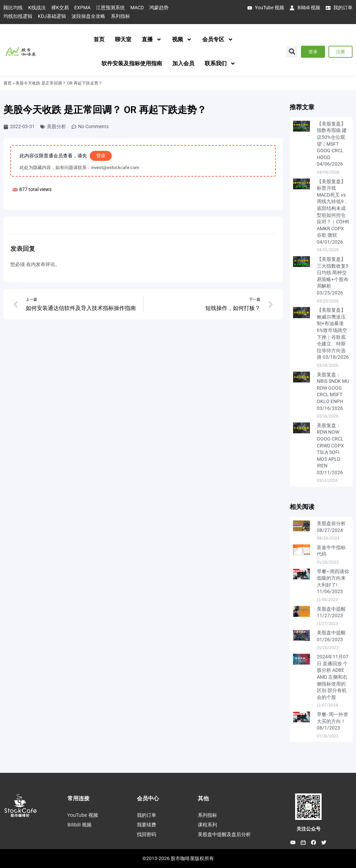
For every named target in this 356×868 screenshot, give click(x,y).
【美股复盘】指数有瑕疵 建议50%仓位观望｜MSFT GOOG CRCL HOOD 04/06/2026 (332, 144)
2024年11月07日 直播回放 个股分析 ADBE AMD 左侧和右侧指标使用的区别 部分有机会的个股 (333, 677)
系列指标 (207, 815)
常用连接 (78, 798)
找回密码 (147, 834)
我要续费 (147, 825)
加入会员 (183, 63)
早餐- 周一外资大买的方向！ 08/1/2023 (332, 721)
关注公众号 (309, 829)
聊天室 (123, 39)
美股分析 (56, 126)
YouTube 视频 (83, 815)
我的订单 (147, 815)
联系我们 (220, 64)
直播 (152, 40)
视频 (182, 40)
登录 (101, 156)
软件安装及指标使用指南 (132, 63)
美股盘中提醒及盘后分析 (224, 834)
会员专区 (218, 40)
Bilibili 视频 (79, 825)
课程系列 (207, 825)
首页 (99, 39)
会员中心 (148, 798)
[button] (292, 52)
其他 (203, 798)
